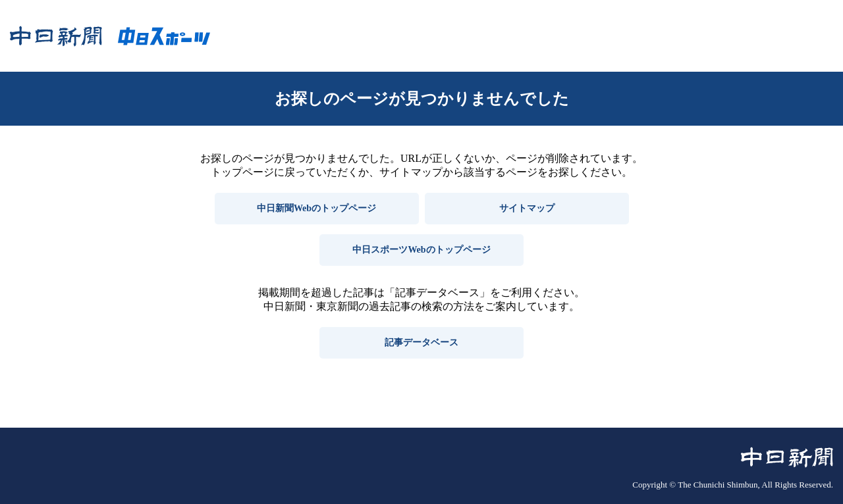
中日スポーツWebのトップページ (421, 250)
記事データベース (421, 342)
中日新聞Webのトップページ (316, 208)
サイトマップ (527, 208)
